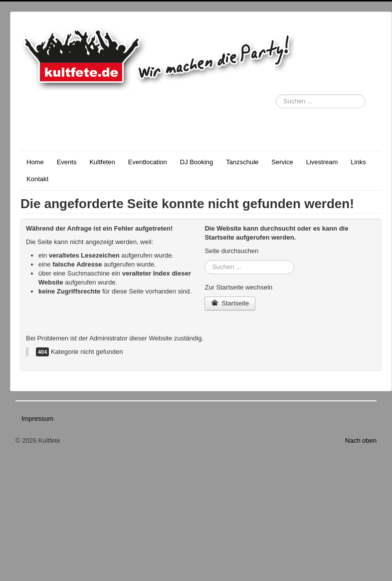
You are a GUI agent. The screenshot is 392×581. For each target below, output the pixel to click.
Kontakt (37, 179)
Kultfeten (102, 162)
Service (282, 162)
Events (67, 162)
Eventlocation (148, 162)
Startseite (230, 303)
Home (35, 162)
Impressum (37, 419)
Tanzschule (242, 162)
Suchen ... (276, 95)
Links (358, 162)
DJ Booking (196, 162)
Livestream (322, 162)
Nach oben (361, 440)
